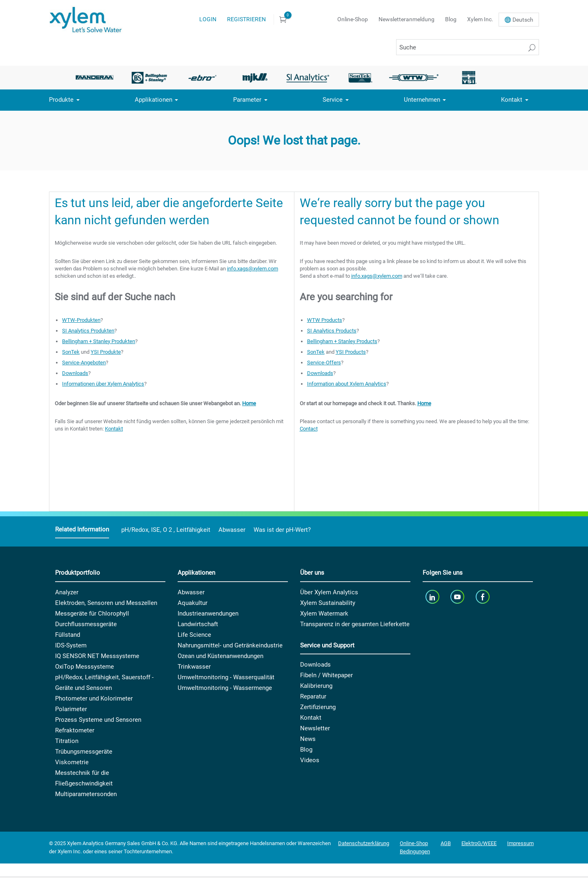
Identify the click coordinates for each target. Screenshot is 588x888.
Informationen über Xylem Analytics (103, 384)
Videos (310, 760)
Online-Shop (353, 19)
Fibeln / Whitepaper (326, 675)
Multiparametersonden (86, 794)
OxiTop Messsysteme (85, 667)
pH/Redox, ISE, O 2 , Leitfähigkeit (166, 530)
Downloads (75, 373)
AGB (446, 843)
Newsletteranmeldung (406, 19)
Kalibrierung (316, 686)
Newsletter (315, 728)
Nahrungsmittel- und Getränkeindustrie (230, 645)
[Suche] (468, 47)
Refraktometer (75, 730)
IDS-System (71, 645)
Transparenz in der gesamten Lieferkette (355, 624)
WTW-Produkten (81, 320)
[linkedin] (433, 597)
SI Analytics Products (332, 331)
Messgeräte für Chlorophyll (92, 614)
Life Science (194, 635)
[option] (97, 78)
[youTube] (458, 597)
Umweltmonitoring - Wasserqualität (226, 677)
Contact (309, 429)
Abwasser (232, 530)
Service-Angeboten (84, 363)
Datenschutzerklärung (364, 843)
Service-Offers (324, 363)
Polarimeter (71, 709)
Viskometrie (72, 762)
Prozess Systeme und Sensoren (98, 720)
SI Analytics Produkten (88, 331)
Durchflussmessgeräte (86, 624)
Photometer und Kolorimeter (94, 698)
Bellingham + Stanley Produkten (99, 341)
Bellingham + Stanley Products (342, 341)
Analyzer (67, 592)
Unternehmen (422, 100)
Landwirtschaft (198, 624)
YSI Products (351, 352)
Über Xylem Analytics (329, 592)
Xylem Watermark (324, 614)
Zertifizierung (318, 707)
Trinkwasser (194, 667)
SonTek (71, 352)
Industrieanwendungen (208, 614)
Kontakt (512, 100)
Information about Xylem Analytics (347, 384)
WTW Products (325, 320)
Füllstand (68, 635)
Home (249, 403)
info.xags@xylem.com (253, 269)
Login (208, 19)
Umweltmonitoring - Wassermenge (225, 688)
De (523, 20)
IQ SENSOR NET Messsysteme (97, 656)
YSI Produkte (106, 352)
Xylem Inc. (480, 19)
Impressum (520, 843)
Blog (451, 19)
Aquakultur (193, 603)
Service (333, 100)
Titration (67, 741)
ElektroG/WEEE (479, 843)
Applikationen (154, 100)
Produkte (61, 100)
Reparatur (313, 696)
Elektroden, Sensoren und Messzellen (106, 603)
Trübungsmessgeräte (84, 752)
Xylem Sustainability (328, 603)
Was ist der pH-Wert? (282, 530)
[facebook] (483, 597)
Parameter (247, 100)
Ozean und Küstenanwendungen (220, 656)
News (308, 739)
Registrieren (246, 19)
